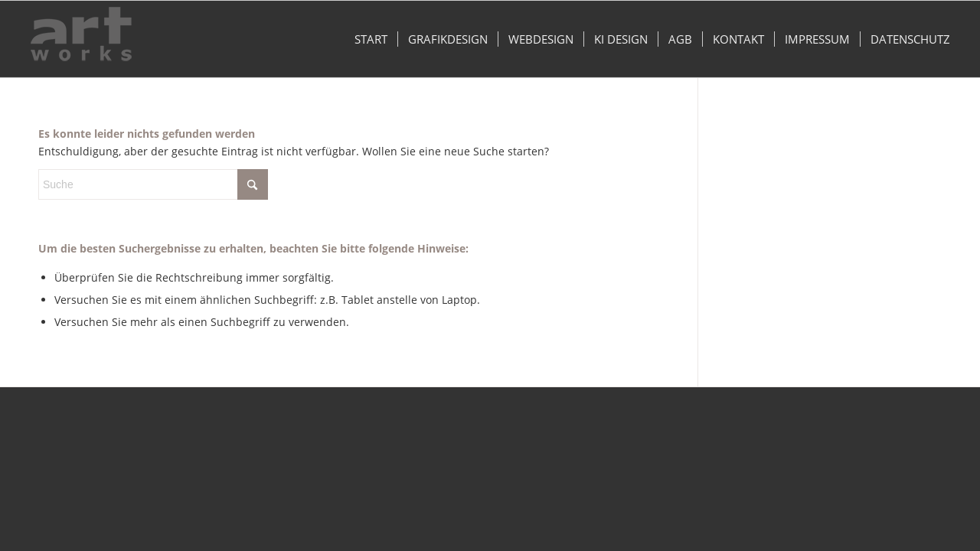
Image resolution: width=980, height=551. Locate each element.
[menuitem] (371, 39)
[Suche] (153, 184)
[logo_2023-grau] (81, 39)
